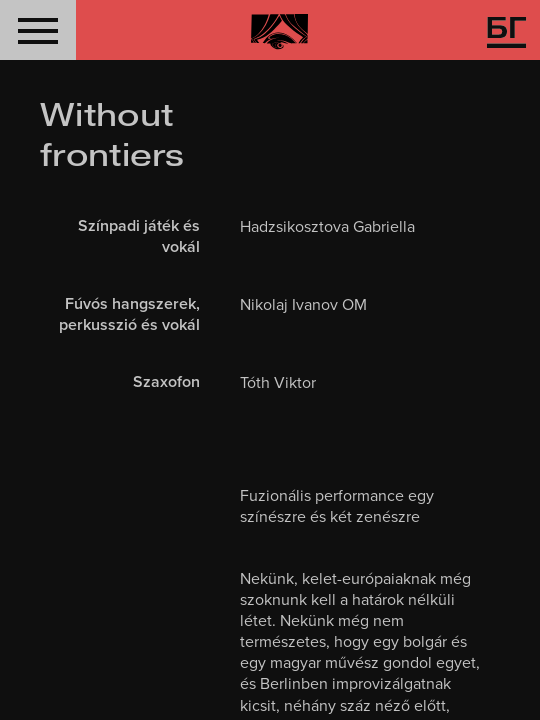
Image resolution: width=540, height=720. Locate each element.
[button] (38, 30)
